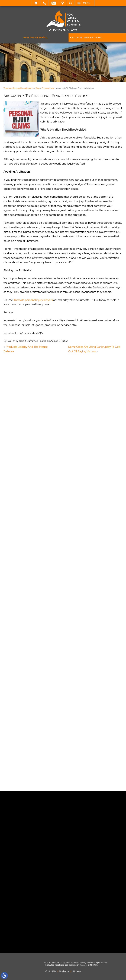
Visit (63, 3)
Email (54, 3)
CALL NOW (86, 38)
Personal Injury (48, 88)
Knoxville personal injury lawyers (33, 300)
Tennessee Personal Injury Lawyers (19, 88)
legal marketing (71, 965)
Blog (38, 88)
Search (71, 3)
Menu (87, 3)
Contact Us (51, 971)
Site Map (77, 971)
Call (45, 3)
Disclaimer (64, 971)
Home (36, 3)
